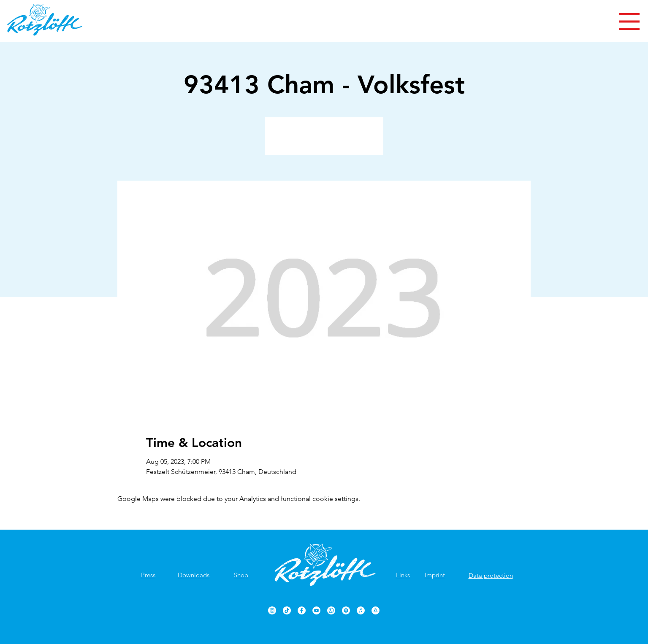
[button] (629, 22)
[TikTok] (287, 610)
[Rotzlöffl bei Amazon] (376, 610)
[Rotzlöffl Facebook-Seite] (302, 610)
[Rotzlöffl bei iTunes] (361, 610)
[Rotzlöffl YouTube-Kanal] (316, 610)
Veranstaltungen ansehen (324, 141)
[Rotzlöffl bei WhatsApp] (331, 610)
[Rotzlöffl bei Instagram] (272, 610)
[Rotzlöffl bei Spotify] (346, 610)
